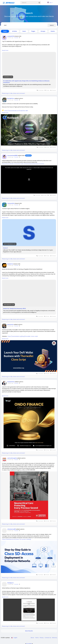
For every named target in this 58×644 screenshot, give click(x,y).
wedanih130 (11, 36)
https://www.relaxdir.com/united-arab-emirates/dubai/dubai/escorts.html (23, 164)
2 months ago (10, 38)
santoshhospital (12, 458)
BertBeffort (11, 98)
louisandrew (11, 382)
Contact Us (48, 638)
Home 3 (5, 248)
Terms (37, 638)
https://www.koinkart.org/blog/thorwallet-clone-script (23, 336)
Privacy (42, 638)
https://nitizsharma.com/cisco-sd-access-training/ (17, 539)
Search (52, 25)
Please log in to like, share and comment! (13, 93)
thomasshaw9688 (12, 155)
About (33, 638)
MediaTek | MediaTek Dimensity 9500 (14, 309)
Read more (5, 50)
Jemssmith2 (11, 203)
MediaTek (10, 264)
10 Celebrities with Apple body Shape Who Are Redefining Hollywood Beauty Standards (26, 82)
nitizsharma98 (11, 529)
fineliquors (10, 583)
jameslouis (10, 325)
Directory (55, 638)
